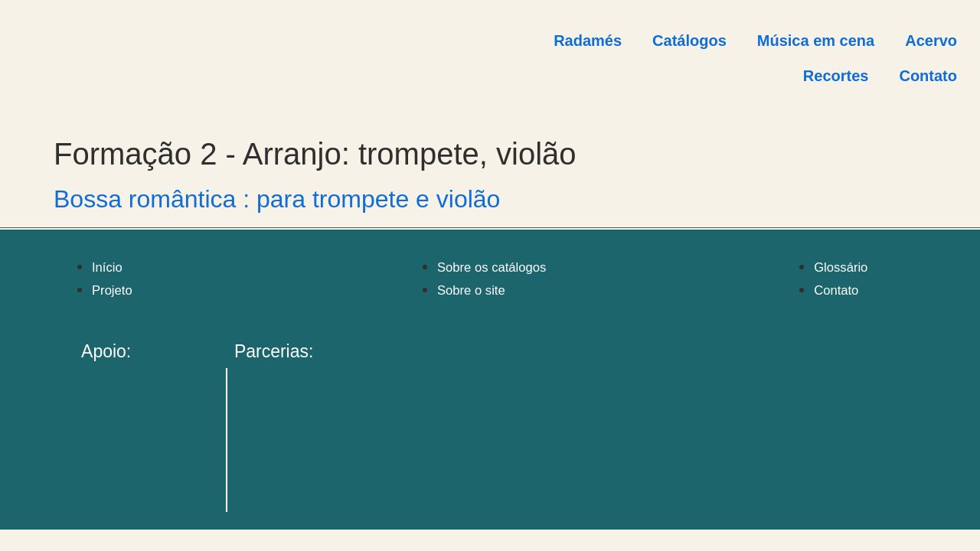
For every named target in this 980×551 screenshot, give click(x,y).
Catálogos (689, 41)
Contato (928, 76)
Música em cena (816, 41)
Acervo (931, 41)
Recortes (836, 76)
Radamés (588, 41)
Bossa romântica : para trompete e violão (277, 199)
